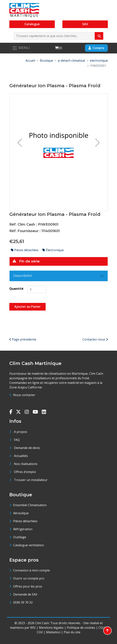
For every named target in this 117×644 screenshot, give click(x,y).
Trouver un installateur (31, 480)
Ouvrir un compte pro (29, 578)
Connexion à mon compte (31, 570)
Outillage (20, 537)
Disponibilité (23, 276)
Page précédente (23, 339)
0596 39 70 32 (23, 602)
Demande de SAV (25, 594)
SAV (85, 24)
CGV (40, 632)
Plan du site (72, 632)
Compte (96, 48)
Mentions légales (51, 628)
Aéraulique (21, 513)
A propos (21, 432)
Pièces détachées (25, 250)
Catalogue (32, 24)
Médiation (53, 632)
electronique (99, 61)
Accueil (30, 61)
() (58, 48)
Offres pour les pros (28, 586)
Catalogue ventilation (29, 545)
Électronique (53, 250)
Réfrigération (23, 529)
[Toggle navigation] (21, 48)
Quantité (16, 289)
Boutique (46, 61)
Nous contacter (24, 395)
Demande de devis (27, 448)
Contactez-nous (95, 339)
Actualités (21, 456)
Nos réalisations (26, 464)
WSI (33, 628)
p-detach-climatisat (71, 61)
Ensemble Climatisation (30, 505)
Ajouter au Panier (27, 307)
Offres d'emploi (25, 472)
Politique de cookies (81, 628)
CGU (102, 628)
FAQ (17, 440)
